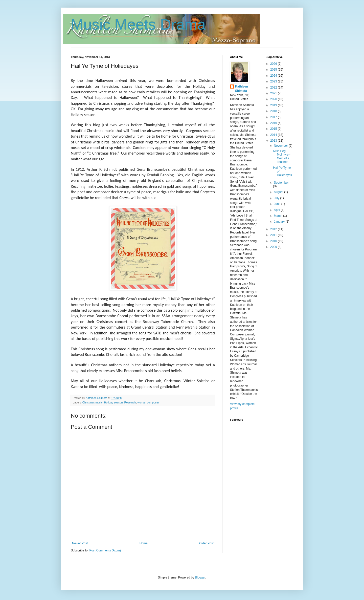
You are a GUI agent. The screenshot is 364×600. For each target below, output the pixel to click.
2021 (274, 93)
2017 (274, 117)
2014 (274, 135)
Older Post (206, 543)
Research (130, 402)
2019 (274, 105)
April (277, 210)
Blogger (200, 577)
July (277, 198)
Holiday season (113, 402)
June (277, 204)
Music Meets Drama (138, 24)
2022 (274, 88)
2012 (274, 229)
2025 (274, 70)
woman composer (148, 402)
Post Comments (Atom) (105, 550)
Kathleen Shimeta (242, 89)
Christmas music (93, 402)
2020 (274, 99)
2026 (274, 64)
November (281, 146)
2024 (274, 76)
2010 (274, 241)
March (278, 216)
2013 (274, 141)
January (280, 222)
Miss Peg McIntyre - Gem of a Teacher (282, 156)
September (281, 183)
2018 (274, 111)
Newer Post (80, 543)
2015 (274, 129)
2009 (274, 247)
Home (144, 543)
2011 (274, 235)
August (279, 192)
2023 (274, 81)
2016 (274, 123)
